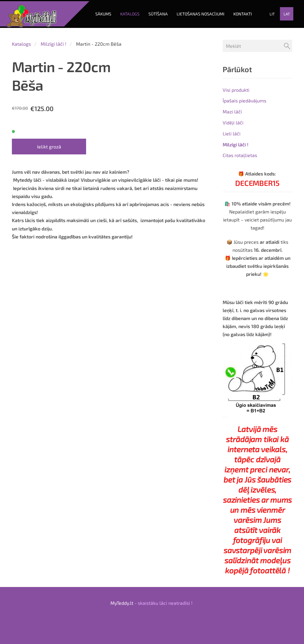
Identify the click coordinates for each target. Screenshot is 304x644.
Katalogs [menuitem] (129, 13)
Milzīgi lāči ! (53, 41)
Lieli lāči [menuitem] (232, 131)
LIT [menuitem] (271, 13)
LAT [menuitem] (286, 13)
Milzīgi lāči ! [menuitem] (236, 142)
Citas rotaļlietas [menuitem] (240, 153)
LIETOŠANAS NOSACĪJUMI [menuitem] (199, 13)
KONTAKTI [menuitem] (242, 13)
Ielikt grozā (49, 144)
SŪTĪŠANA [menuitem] (157, 13)
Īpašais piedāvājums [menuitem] (244, 98)
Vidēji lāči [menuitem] (233, 120)
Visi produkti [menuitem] (236, 87)
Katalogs (21, 41)
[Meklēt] (257, 43)
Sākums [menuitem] (102, 13)
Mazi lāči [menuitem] (232, 109)
